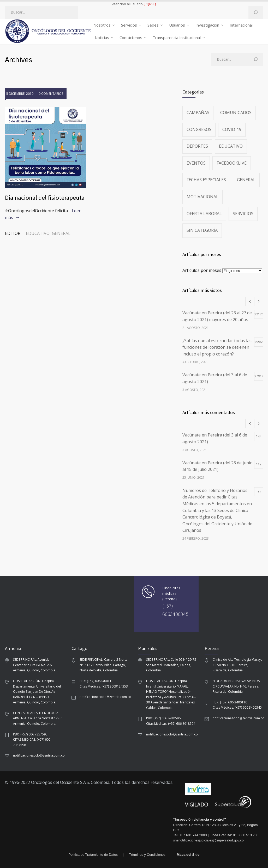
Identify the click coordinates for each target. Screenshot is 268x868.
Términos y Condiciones (147, 855)
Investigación (207, 25)
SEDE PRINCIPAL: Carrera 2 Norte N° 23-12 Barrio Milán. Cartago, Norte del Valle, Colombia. (104, 665)
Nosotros (102, 25)
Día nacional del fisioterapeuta (45, 198)
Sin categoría (202, 230)
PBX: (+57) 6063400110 (96, 681)
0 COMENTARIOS (51, 94)
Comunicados (236, 113)
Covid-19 (232, 129)
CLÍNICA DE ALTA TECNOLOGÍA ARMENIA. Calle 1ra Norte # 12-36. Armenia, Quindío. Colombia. (38, 718)
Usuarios (177, 25)
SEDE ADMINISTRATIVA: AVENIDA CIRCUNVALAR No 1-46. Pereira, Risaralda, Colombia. (236, 686)
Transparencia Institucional (177, 38)
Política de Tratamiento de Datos (93, 855)
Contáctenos (131, 38)
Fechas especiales (206, 180)
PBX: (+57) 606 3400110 (230, 702)
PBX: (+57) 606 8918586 (163, 718)
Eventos (196, 163)
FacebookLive (232, 163)
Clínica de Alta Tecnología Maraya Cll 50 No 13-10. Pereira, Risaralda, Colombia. (238, 665)
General (61, 233)
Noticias (102, 38)
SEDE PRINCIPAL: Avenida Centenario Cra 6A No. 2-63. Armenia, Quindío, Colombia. (35, 665)
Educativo (38, 233)
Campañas (198, 113)
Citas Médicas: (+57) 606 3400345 (237, 707)
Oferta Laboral (204, 214)
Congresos (199, 129)
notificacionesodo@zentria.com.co (39, 755)
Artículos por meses (202, 270)
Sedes (153, 25)
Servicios (129, 25)
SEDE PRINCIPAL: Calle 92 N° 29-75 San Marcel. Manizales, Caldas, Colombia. (171, 665)
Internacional (241, 25)
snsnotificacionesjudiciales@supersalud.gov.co (209, 840)
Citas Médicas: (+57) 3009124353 (104, 686)
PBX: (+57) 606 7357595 (30, 734)
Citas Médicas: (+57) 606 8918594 (171, 724)
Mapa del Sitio (188, 855)
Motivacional (203, 197)
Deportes (197, 146)
